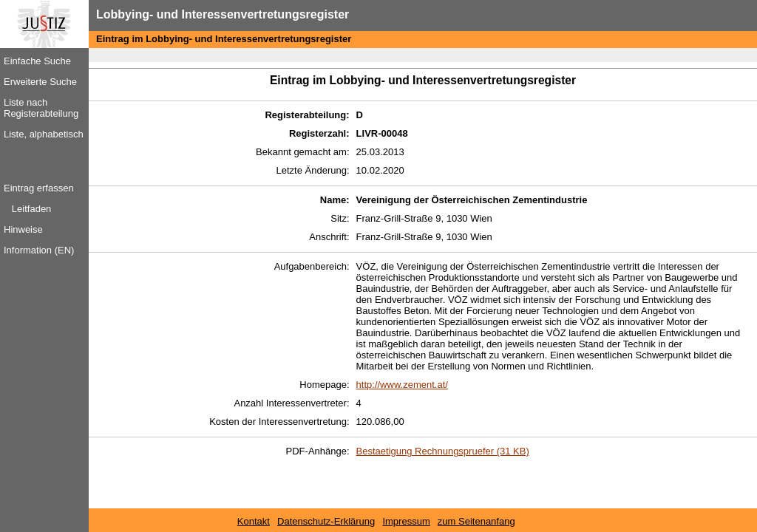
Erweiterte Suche (40, 82)
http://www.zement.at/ (402, 385)
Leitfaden (32, 209)
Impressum (406, 521)
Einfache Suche (37, 61)
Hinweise (23, 229)
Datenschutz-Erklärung (326, 521)
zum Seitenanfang (476, 521)
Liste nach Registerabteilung (41, 108)
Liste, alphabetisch (44, 134)
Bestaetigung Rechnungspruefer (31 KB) (443, 451)
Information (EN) (39, 250)
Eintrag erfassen (39, 188)
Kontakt (254, 521)
